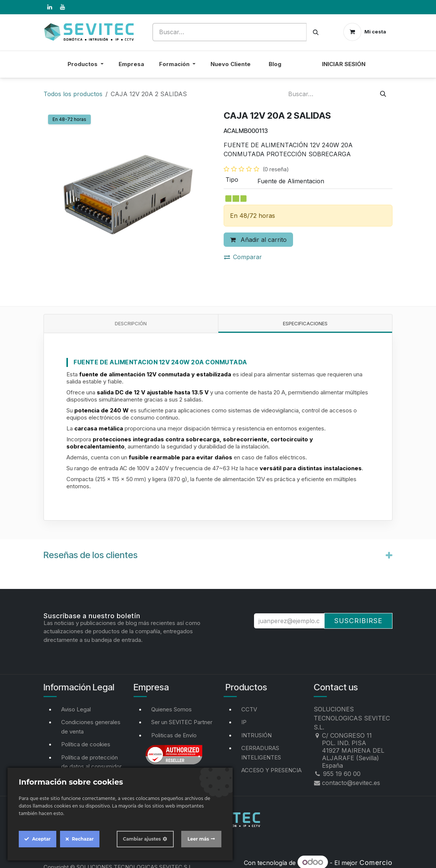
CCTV (249, 709)
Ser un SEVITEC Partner (182, 722)
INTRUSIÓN (256, 735)
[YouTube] (62, 7)
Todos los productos (73, 94)
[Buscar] (316, 32)
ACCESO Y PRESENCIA (271, 770)
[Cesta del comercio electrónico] (365, 32)
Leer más (198, 839)
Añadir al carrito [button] (258, 240)
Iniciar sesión (344, 64)
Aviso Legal (76, 709)
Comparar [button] (243, 257)
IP (244, 722)
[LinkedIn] (50, 7)
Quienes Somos (171, 709)
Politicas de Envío (174, 735)
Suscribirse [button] (358, 621)
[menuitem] (302, 69)
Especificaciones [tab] (305, 323)
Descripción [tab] (131, 323)
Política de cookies (86, 744)
